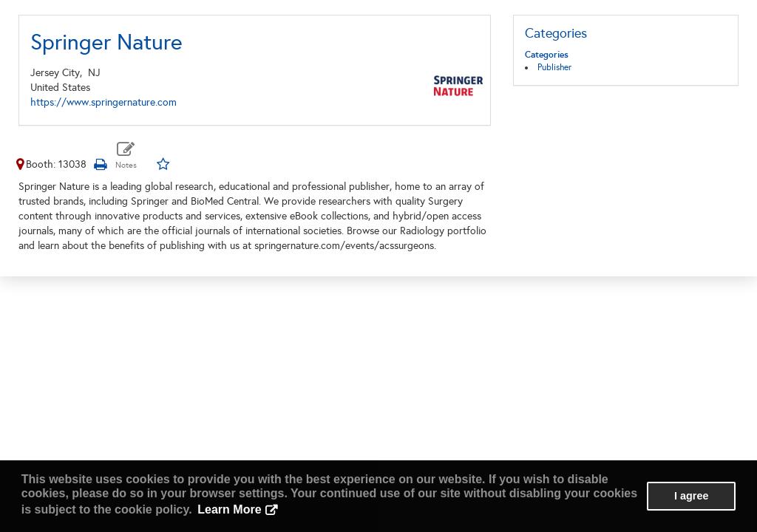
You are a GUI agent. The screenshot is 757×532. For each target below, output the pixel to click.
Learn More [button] (229, 509)
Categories (547, 55)
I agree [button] (691, 496)
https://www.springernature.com (103, 102)
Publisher (554, 67)
